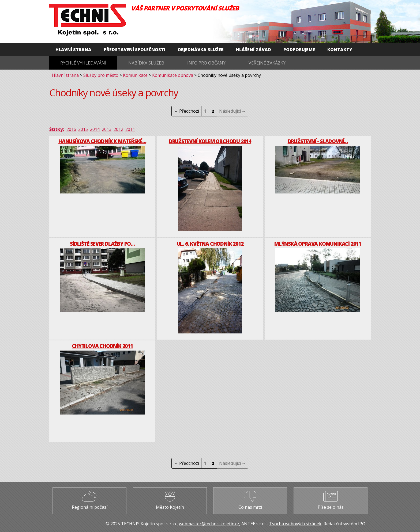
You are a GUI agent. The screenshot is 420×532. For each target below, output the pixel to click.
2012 (118, 129)
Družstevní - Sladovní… (318, 141)
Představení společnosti (134, 50)
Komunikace (135, 75)
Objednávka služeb (201, 50)
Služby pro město (101, 75)
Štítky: (57, 129)
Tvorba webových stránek (295, 524)
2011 (130, 129)
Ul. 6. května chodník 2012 (210, 244)
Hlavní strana (73, 50)
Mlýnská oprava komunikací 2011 (318, 244)
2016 (71, 129)
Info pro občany (206, 63)
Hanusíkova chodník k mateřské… (102, 141)
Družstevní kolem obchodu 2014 (210, 141)
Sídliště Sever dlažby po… (102, 244)
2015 (83, 129)
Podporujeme (299, 50)
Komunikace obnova (173, 75)
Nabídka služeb (146, 63)
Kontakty (340, 50)
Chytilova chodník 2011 (102, 346)
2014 (95, 129)
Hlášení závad (254, 50)
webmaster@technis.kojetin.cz (209, 524)
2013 (107, 129)
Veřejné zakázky (267, 63)
